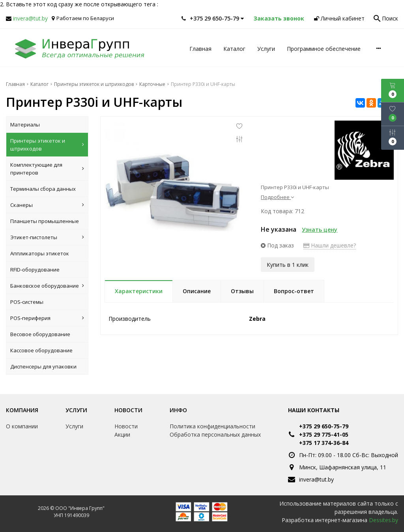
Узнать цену (320, 230)
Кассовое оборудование (41, 350)
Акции (122, 434)
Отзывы (242, 291)
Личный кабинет (339, 18)
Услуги (266, 49)
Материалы (25, 125)
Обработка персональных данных (215, 434)
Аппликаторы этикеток (40, 253)
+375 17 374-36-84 (324, 443)
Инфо (178, 410)
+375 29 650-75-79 (324, 426)
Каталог (234, 49)
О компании (22, 426)
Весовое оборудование (40, 334)
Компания (22, 410)
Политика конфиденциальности (212, 426)
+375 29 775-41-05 (324, 434)
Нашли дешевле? (330, 245)
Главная (200, 49)
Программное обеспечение (324, 49)
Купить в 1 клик (288, 265)
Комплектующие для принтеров (47, 169)
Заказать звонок (279, 18)
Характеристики (139, 291)
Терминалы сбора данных (43, 189)
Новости (128, 410)
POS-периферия (47, 318)
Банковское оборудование (47, 286)
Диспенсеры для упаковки (43, 366)
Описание (197, 291)
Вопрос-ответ (294, 291)
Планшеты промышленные (45, 221)
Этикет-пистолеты (47, 237)
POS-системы (27, 302)
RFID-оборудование (35, 270)
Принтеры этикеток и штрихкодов (47, 145)
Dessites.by (383, 520)
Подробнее (277, 197)
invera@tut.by (30, 18)
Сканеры (47, 205)
